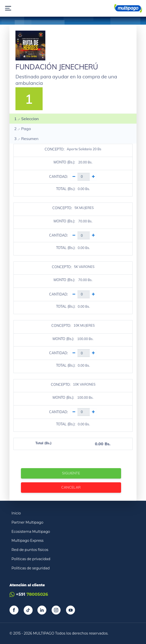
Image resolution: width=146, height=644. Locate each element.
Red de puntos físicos (30, 550)
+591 (29, 594)
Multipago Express (27, 541)
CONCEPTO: (54, 149)
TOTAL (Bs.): (66, 189)
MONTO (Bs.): (64, 162)
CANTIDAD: (58, 177)
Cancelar (71, 487)
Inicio (16, 513)
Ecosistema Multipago (31, 532)
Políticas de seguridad (31, 568)
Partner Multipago (27, 522)
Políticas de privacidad (31, 559)
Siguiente (71, 473)
